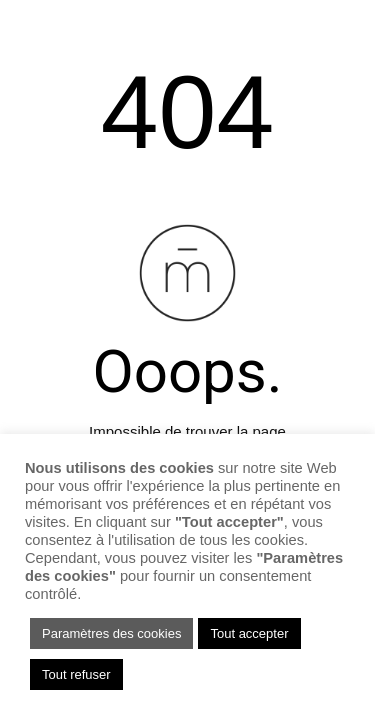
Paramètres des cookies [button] (111, 633)
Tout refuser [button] (76, 674)
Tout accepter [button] (249, 633)
